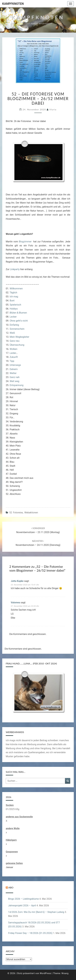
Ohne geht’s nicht (18, 321)
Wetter (13, 373)
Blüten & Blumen (18, 313)
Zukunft (14, 357)
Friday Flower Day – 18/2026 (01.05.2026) (30, 933)
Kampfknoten (13, 4)
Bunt (12, 301)
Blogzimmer (26, 242)
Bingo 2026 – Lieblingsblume (23, 899)
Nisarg (65, 973)
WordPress (45, 973)
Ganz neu (14, 341)
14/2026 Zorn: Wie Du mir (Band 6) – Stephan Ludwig (36, 912)
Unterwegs (15, 365)
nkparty (16, 269)
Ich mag (14, 297)
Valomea (15, 603)
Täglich (13, 293)
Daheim (14, 369)
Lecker (13, 317)
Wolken (13, 349)
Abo (11, 887)
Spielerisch (15, 305)
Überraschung (17, 345)
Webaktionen (31, 513)
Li (11, 269)
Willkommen (16, 289)
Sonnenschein (17, 329)
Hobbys (14, 309)
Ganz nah (15, 377)
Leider (13, 353)
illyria (53, 109)
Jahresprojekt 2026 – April (22, 906)
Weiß (12, 333)
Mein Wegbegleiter (19, 337)
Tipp (12, 361)
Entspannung (16, 385)
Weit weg (14, 381)
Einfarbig (14, 325)
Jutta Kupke (17, 581)
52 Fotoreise (16, 513)
